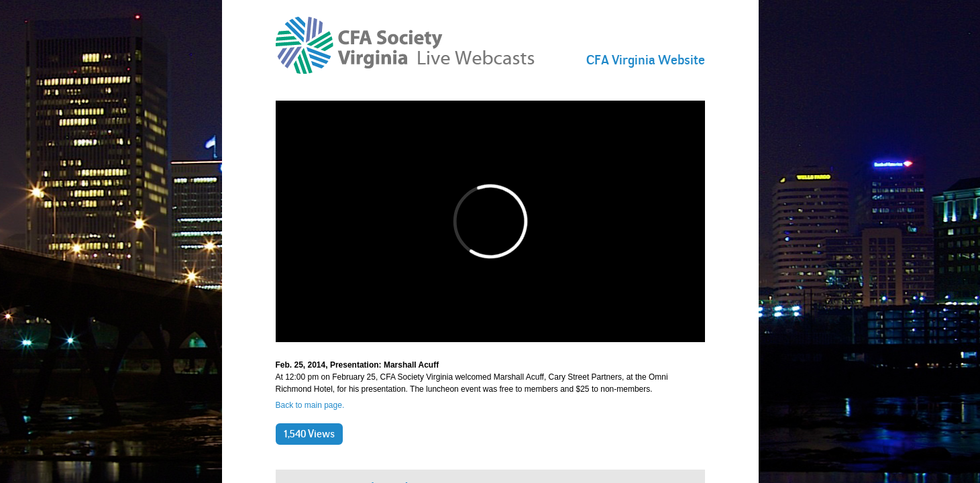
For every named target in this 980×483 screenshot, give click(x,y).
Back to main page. (310, 405)
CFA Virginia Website (646, 60)
